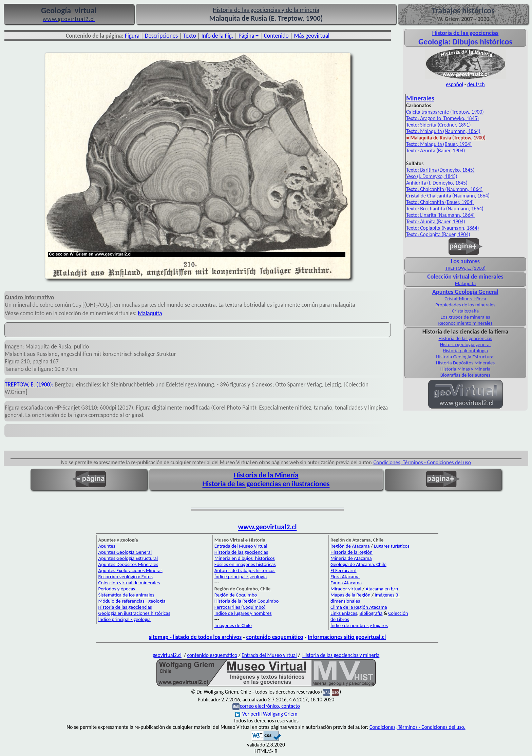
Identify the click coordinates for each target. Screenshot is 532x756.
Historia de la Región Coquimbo (247, 601)
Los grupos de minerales (465, 317)
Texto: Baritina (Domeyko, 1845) (440, 170)
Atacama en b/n (382, 589)
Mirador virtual (346, 589)
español (454, 84)
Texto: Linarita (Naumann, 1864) (440, 215)
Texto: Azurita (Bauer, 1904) (435, 150)
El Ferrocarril (344, 570)
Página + (249, 36)
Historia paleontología (465, 351)
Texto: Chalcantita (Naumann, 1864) (444, 189)
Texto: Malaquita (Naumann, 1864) (443, 131)
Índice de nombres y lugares (359, 625)
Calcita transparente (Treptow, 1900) (445, 112)
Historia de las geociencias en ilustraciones (266, 484)
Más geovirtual (312, 36)
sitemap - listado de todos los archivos (195, 637)
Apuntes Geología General (125, 552)
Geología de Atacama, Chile (358, 564)
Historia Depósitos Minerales (465, 363)
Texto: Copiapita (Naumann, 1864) (443, 228)
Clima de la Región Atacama (359, 607)
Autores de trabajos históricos (245, 570)
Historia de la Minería (266, 475)
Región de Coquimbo (236, 595)
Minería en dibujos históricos (245, 558)
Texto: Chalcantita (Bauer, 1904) (440, 202)
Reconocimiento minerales (465, 323)
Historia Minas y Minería (465, 369)
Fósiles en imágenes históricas (245, 564)
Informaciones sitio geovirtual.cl (347, 637)
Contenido (276, 36)
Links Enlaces (344, 613)
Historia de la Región (351, 552)
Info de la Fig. (217, 36)
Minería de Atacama (351, 558)
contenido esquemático (274, 637)
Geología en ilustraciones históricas (134, 613)
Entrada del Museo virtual (241, 546)
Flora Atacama (345, 577)
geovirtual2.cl (167, 655)
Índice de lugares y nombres (243, 613)
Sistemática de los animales (126, 595)
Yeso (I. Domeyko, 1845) (432, 176)
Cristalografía (465, 311)
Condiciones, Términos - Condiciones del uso (422, 462)
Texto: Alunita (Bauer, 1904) (436, 221)
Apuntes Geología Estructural (128, 558)
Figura (132, 36)
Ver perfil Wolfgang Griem (266, 714)
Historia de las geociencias (465, 338)
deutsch (476, 84)
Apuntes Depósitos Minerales (128, 564)
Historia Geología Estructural (465, 357)
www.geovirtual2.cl (268, 527)
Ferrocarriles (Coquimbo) (240, 607)
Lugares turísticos (392, 546)
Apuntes (107, 546)
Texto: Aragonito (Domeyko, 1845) (442, 118)
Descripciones (161, 36)
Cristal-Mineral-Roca (465, 299)
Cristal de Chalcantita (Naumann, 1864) (448, 196)
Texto (190, 36)
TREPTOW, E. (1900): (29, 384)
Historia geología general (465, 344)
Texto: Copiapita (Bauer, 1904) (438, 234)
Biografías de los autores (465, 375)
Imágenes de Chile (233, 625)
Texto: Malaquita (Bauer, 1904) (439, 144)
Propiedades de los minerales (465, 305)
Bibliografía (371, 613)
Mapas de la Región (350, 595)
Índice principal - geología (125, 619)
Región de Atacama (350, 546)
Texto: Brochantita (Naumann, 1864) (445, 209)
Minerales (420, 98)
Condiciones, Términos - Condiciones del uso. (417, 727)
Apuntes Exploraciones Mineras (130, 570)
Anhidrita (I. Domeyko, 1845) (437, 183)
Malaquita (150, 313)
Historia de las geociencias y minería (341, 655)
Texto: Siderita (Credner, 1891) (438, 125)
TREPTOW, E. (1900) (465, 268)
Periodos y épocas (117, 589)
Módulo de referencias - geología (132, 601)
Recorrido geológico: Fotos (126, 577)
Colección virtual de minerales (465, 277)
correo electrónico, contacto (270, 706)
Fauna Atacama (346, 583)
